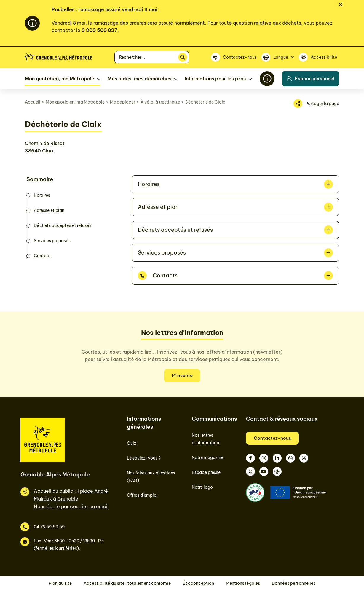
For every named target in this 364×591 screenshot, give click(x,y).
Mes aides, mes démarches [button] (139, 79)
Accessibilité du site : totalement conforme (127, 583)
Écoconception (198, 583)
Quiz (131, 443)
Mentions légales (243, 583)
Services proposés (162, 253)
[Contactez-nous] (234, 57)
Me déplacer (123, 102)
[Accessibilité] (319, 57)
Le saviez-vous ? (144, 458)
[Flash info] (267, 79)
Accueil (33, 102)
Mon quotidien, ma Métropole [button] (60, 79)
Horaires (149, 184)
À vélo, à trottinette (160, 102)
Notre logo (202, 487)
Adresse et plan (158, 207)
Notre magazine (208, 457)
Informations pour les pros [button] (215, 79)
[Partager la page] (316, 104)
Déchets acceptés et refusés (175, 230)
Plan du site (60, 583)
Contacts (165, 275)
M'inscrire (182, 375)
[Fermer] (341, 4)
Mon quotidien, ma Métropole (75, 102)
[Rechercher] (183, 57)
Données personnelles (294, 583)
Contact (42, 256)
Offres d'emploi (142, 495)
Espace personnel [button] (310, 78)
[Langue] (278, 57)
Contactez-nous (272, 438)
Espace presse (206, 472)
